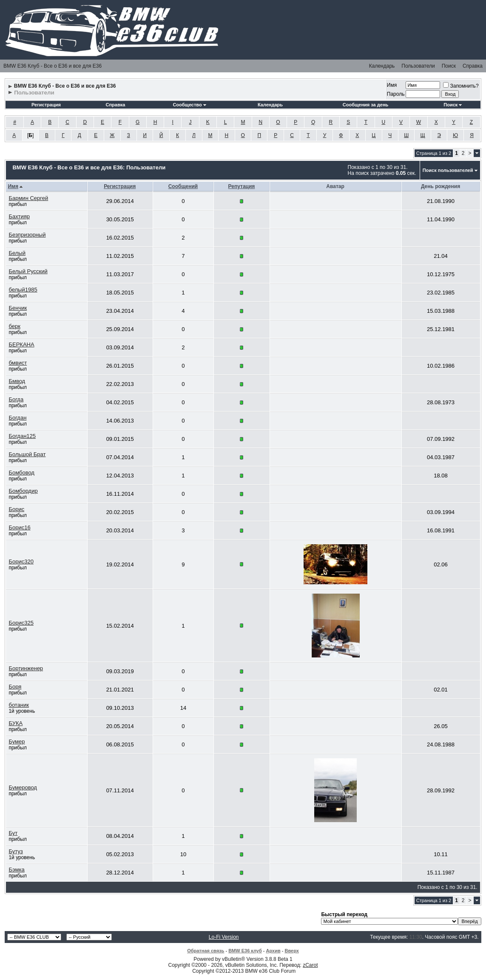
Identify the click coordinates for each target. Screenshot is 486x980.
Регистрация (46, 105)
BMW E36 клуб (245, 951)
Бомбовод (21, 473)
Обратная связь (206, 951)
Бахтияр (19, 216)
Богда (16, 399)
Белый (17, 253)
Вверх (291, 951)
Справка (473, 66)
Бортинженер (26, 668)
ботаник (19, 705)
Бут (13, 833)
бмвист (18, 363)
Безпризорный (27, 235)
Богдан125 (22, 436)
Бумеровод (23, 787)
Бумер (17, 741)
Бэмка (16, 870)
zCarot (310, 965)
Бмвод (17, 381)
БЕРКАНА (21, 344)
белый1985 (23, 290)
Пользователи (418, 66)
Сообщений (183, 186)
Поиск (449, 66)
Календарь (382, 66)
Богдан (17, 418)
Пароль (396, 94)
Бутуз (16, 851)
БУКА (16, 723)
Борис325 (21, 623)
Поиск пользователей (448, 170)
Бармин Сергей (28, 198)
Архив (273, 951)
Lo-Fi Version (224, 937)
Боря (15, 687)
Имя (392, 85)
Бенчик (18, 308)
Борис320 (21, 561)
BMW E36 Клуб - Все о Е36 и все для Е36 (53, 66)
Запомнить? (461, 86)
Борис (16, 509)
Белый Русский (28, 271)
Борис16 (19, 527)
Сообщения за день (365, 105)
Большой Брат (27, 454)
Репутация (242, 186)
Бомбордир (23, 491)
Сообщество (189, 105)
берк (14, 326)
